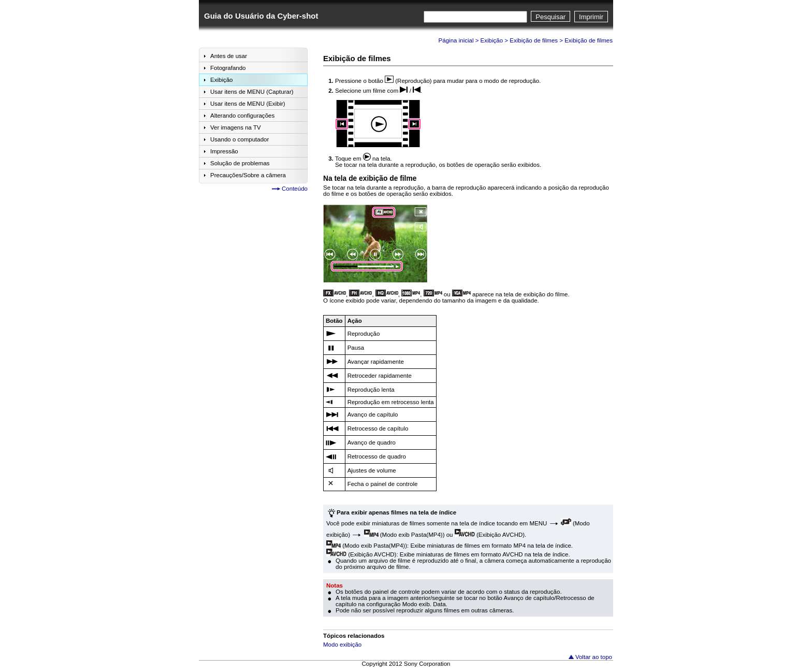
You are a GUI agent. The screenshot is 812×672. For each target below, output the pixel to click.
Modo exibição (342, 645)
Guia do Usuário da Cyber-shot (261, 16)
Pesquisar (550, 17)
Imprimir (591, 17)
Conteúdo (295, 189)
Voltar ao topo (594, 657)
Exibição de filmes (534, 40)
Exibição (492, 40)
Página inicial (456, 40)
